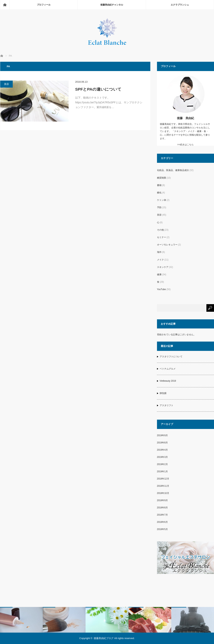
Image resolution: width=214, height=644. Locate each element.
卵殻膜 (163, 393)
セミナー (162, 237)
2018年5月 (162, 529)
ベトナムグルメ (168, 369)
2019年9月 (162, 435)
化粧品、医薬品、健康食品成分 (173, 170)
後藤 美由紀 (185, 118)
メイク (160, 260)
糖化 (159, 193)
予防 (159, 207)
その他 (160, 230)
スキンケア (163, 267)
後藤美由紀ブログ (104, 638)
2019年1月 (162, 472)
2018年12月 (163, 479)
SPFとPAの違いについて (98, 89)
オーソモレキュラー (167, 245)
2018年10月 (163, 493)
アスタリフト (166, 405)
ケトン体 (162, 200)
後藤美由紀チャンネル (112, 5)
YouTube (161, 289)
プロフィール (44, 5)
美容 (6, 84)
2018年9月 (162, 500)
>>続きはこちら (185, 145)
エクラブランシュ (180, 5)
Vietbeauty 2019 (168, 381)
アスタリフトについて (171, 357)
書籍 (159, 185)
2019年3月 (162, 457)
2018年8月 (162, 508)
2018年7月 (162, 515)
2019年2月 (162, 464)
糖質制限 (162, 178)
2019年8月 (162, 443)
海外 (159, 252)
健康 (159, 275)
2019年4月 (162, 450)
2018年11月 (163, 486)
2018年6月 (162, 522)
